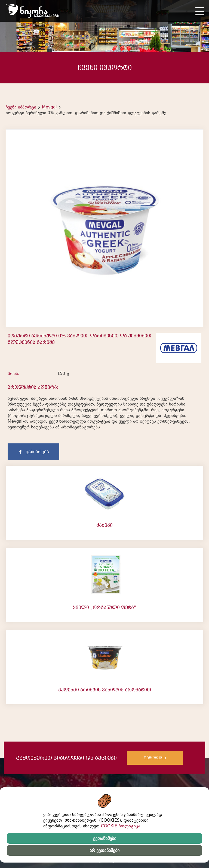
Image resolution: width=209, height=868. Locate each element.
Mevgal (49, 107)
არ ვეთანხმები (104, 850)
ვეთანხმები (105, 838)
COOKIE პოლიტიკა (121, 826)
